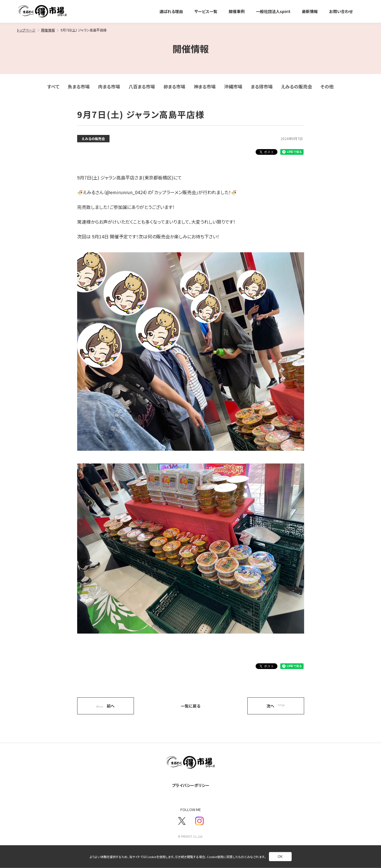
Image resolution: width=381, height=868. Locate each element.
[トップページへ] (43, 11)
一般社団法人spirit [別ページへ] (273, 11)
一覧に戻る (190, 706)
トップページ (26, 30)
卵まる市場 (174, 86)
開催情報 (48, 30)
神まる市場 (205, 86)
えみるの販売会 (297, 86)
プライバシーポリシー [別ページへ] (191, 785)
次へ (275, 706)
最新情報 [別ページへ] (310, 11)
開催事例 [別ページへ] (237, 11)
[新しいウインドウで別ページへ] (182, 821)
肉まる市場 (109, 86)
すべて (53, 86)
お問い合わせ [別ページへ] (341, 11)
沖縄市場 (233, 86)
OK (280, 857)
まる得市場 (262, 86)
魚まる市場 (79, 86)
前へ (105, 706)
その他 (327, 86)
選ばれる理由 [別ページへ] (171, 11)
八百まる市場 (142, 86)
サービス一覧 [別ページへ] (206, 11)
